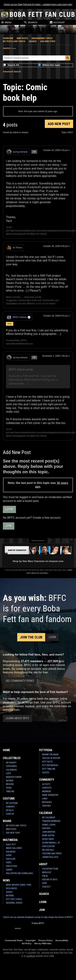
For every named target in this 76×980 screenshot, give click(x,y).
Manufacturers (14, 777)
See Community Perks (20, 681)
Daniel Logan (49, 825)
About (43, 864)
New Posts (22, 38)
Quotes (46, 773)
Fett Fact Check (14, 899)
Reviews (10, 784)
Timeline (10, 791)
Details (10, 810)
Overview (8, 38)
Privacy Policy (45, 940)
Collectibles (12, 758)
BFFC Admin (19, 317)
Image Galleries (14, 848)
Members (47, 791)
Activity (46, 784)
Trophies (46, 806)
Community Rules (14, 940)
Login (9, 509)
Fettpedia (46, 750)
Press (45, 876)
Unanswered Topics (42, 38)
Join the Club (31, 637)
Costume (9, 799)
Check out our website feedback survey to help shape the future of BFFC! (38, 917)
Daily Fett (11, 844)
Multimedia (10, 840)
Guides (9, 892)
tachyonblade (17, 152)
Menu (6, 22)
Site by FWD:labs (43, 943)
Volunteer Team (50, 869)
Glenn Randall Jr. (51, 843)
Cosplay (10, 814)
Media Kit (47, 872)
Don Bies (46, 828)
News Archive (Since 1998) (19, 885)
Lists (8, 773)
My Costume (12, 803)
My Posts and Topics (14, 41)
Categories (11, 766)
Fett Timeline (49, 769)
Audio (9, 855)
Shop (45, 883)
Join (9, 526)
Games (9, 870)
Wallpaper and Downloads (19, 873)
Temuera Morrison (51, 821)
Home (6, 750)
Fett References (50, 765)
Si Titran (14, 248)
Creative (7, 48)
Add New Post (59, 124)
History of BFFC (50, 880)
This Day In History (51, 758)
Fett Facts (47, 762)
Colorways (11, 770)
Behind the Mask (50, 755)
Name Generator (50, 795)
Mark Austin (48, 836)
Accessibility (62, 940)
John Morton (49, 832)
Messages (47, 802)
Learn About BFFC (17, 718)
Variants (10, 807)
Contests (47, 788)
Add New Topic (48, 41)
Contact (46, 887)
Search (31, 22)
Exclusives (11, 888)
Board (7, 821)
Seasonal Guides (14, 903)
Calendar (46, 813)
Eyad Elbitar (48, 846)
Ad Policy (27, 943)
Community (47, 780)
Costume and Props (52, 853)
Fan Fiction (11, 866)
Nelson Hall (48, 850)
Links (45, 799)
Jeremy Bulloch (50, 857)
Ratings (10, 781)
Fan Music (11, 852)
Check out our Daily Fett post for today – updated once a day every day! (38, 4)
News (6, 880)
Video (9, 862)
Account (57, 22)
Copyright (31, 940)
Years (9, 788)
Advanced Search (12, 72)
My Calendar (48, 818)
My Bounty (11, 763)
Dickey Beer (48, 839)
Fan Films (11, 859)
